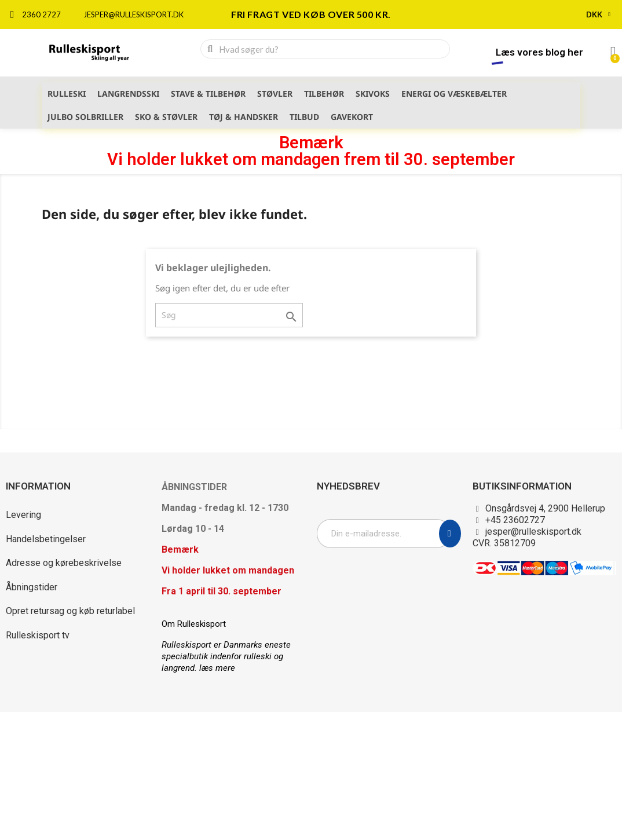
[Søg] (229, 315)
